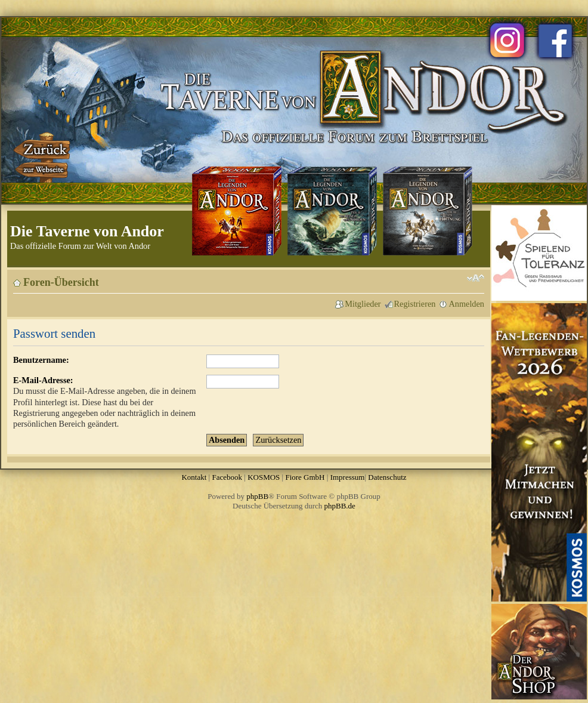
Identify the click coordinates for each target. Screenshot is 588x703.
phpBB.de (340, 506)
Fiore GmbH (305, 477)
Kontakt (194, 477)
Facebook (227, 477)
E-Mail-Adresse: (43, 380)
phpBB (257, 496)
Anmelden (466, 304)
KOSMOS (264, 477)
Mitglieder (363, 304)
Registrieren (415, 304)
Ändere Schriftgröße (476, 278)
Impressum (348, 477)
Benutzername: (41, 360)
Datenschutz (387, 477)
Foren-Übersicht (61, 282)
